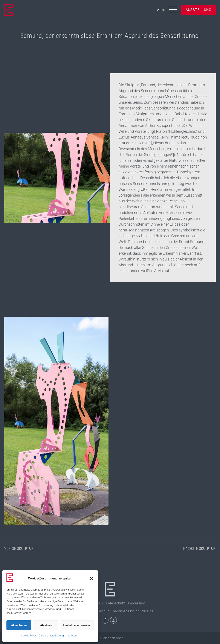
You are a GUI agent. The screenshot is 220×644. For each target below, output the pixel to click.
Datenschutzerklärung (51, 636)
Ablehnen (46, 625)
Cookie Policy (29, 636)
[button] (92, 579)
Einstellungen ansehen (77, 625)
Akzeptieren (19, 625)
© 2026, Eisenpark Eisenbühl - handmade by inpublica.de (110, 611)
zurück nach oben (110, 638)
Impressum (73, 636)
